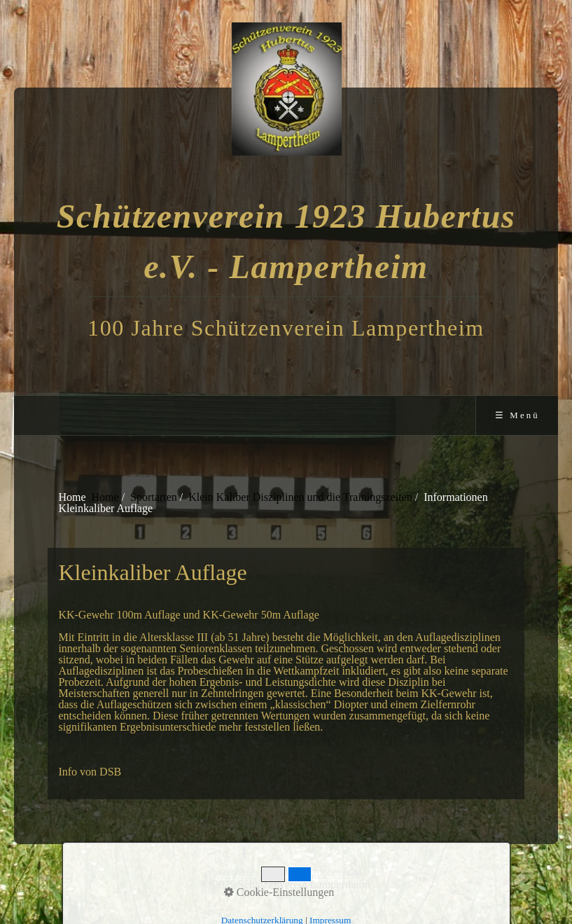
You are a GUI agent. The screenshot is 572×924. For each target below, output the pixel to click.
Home (105, 497)
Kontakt (282, 872)
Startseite (233, 872)
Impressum (334, 872)
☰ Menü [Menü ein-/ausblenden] (517, 415)
